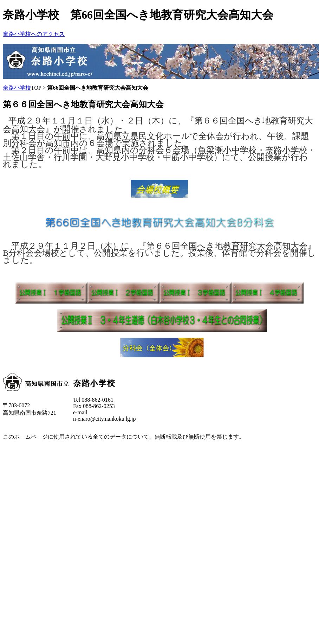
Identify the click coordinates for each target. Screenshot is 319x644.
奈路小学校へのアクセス (34, 34)
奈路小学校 (17, 88)
